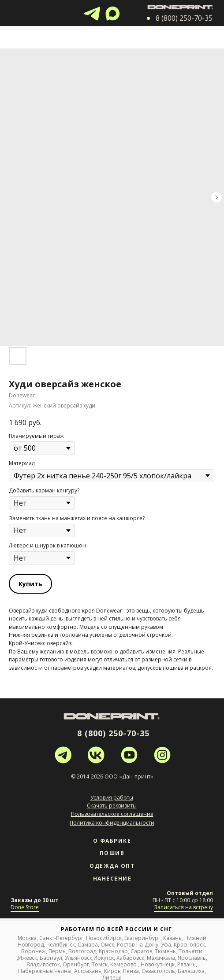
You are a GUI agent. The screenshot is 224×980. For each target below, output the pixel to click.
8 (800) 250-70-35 (113, 733)
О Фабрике (112, 841)
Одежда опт (112, 866)
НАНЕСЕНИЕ (112, 879)
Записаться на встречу (183, 907)
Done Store (25, 907)
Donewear (109, 611)
